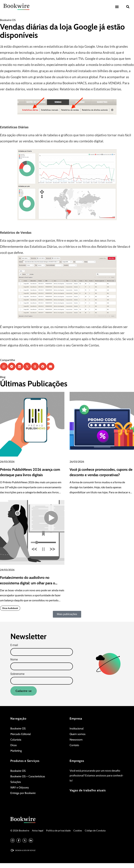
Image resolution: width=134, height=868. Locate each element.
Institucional (77, 729)
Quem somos (78, 734)
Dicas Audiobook (10, 608)
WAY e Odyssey (20, 787)
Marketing (16, 751)
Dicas (14, 745)
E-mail (14, 645)
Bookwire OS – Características (28, 776)
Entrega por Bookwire (23, 793)
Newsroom (76, 740)
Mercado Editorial (21, 734)
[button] (117, 7)
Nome (14, 660)
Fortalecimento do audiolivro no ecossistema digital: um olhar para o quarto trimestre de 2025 (28, 583)
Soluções (16, 782)
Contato (74, 745)
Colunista (16, 740)
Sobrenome (17, 674)
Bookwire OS (8, 20)
